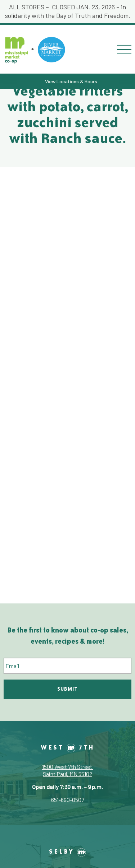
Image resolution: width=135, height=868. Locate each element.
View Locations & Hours (71, 81)
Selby (67, 851)
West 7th (68, 747)
